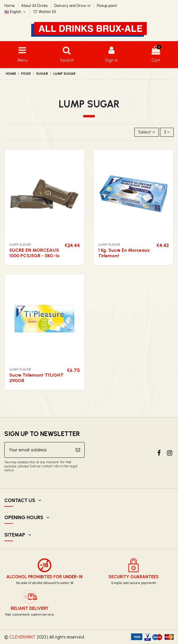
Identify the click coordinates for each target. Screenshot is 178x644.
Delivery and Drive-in (73, 6)
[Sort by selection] (147, 132)
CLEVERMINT (23, 637)
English (16, 12)
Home (10, 6)
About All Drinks (35, 6)
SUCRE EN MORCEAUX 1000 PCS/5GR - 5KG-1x (35, 253)
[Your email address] (38, 450)
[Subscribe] (78, 450)
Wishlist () (45, 12)
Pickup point (107, 6)
